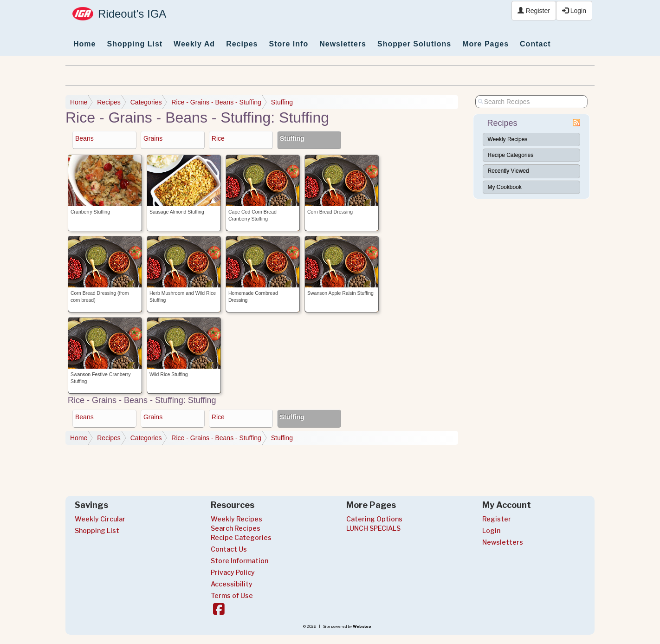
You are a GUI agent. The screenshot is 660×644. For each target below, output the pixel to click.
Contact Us (229, 549)
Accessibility (232, 584)
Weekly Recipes (508, 139)
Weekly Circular (100, 519)
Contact (535, 44)
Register (534, 11)
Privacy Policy (233, 572)
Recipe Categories (511, 155)
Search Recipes (236, 528)
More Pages (485, 44)
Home (84, 44)
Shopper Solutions (414, 44)
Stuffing (282, 102)
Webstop (362, 626)
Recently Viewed (508, 171)
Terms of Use (232, 595)
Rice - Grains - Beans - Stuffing (216, 102)
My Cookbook (505, 187)
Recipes (242, 44)
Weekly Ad (194, 44)
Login (574, 11)
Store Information (239, 561)
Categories (146, 102)
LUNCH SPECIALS (373, 528)
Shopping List (135, 44)
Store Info (289, 44)
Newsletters (343, 44)
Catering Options (374, 519)
